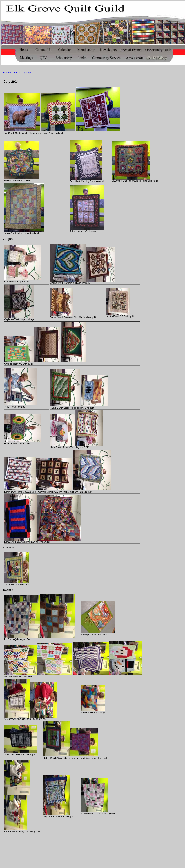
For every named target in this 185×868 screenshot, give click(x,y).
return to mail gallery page (17, 73)
